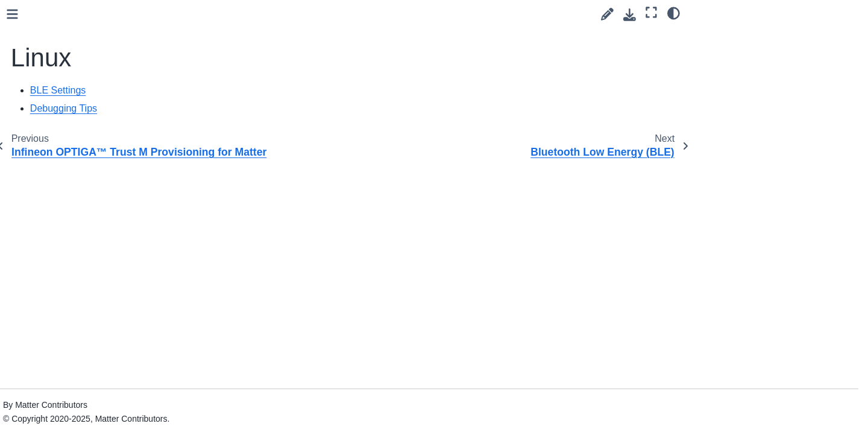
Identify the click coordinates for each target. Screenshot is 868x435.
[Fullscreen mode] (651, 13)
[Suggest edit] (607, 14)
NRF (44, 176)
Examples (44, 310)
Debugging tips (74, 156)
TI (39, 271)
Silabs (47, 233)
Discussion (46, 329)
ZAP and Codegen (61, 405)
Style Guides (50, 290)
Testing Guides (54, 348)
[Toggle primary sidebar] (200, 14)
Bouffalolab (57, 46)
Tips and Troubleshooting (74, 367)
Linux (46, 118)
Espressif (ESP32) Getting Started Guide (86, 72)
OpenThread (59, 214)
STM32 (49, 252)
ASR (44, 27)
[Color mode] (674, 13)
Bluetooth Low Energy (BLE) (99, 137)
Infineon (50, 99)
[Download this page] (630, 15)
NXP (44, 195)
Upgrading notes (57, 425)
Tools (36, 386)
